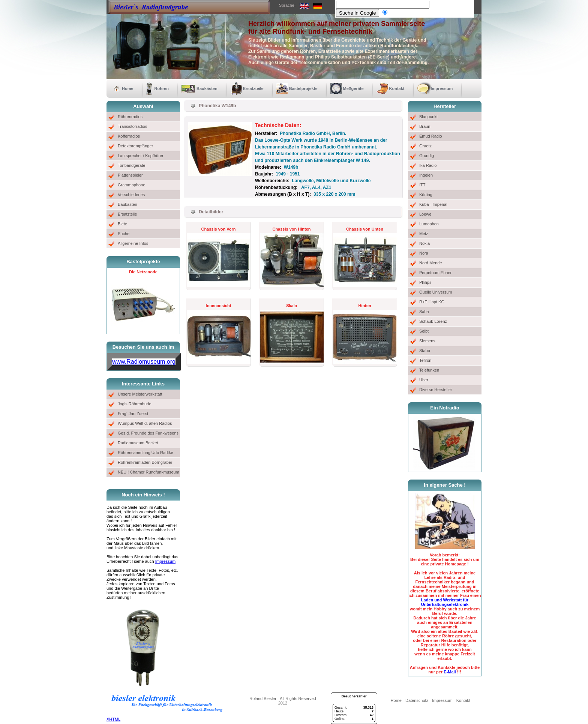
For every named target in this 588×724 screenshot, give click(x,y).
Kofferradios (129, 136)
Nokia (424, 243)
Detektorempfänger (135, 146)
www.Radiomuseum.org (144, 362)
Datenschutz (417, 700)
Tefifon (425, 360)
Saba (424, 312)
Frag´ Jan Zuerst (133, 414)
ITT (422, 185)
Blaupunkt (428, 117)
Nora (424, 253)
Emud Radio (431, 136)
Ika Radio (428, 165)
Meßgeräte (353, 88)
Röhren (162, 88)
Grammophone (131, 185)
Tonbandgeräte (131, 165)
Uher (424, 380)
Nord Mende (431, 263)
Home (128, 88)
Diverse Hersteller (436, 390)
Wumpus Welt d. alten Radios (145, 423)
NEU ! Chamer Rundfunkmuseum (148, 472)
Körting (426, 195)
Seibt (424, 331)
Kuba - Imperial (433, 204)
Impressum (442, 88)
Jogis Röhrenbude (134, 404)
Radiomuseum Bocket (138, 443)
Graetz (425, 146)
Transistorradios (132, 126)
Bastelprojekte (303, 88)
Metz (424, 234)
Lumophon (429, 224)
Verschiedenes (131, 195)
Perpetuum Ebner (435, 273)
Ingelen (426, 175)
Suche (124, 234)
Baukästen (207, 88)
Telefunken (429, 370)
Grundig (427, 156)
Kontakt (397, 88)
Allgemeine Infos (133, 243)
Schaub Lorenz (433, 321)
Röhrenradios (130, 117)
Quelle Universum (436, 292)
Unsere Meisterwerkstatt (140, 394)
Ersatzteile (253, 88)
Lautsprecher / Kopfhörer (141, 156)
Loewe (425, 214)
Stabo (425, 351)
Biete (122, 224)
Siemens (427, 341)
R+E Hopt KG (432, 302)
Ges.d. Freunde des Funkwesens (148, 433)
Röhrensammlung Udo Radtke (145, 453)
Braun (425, 126)
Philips (425, 282)
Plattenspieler (130, 175)
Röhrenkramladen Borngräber (145, 462)
